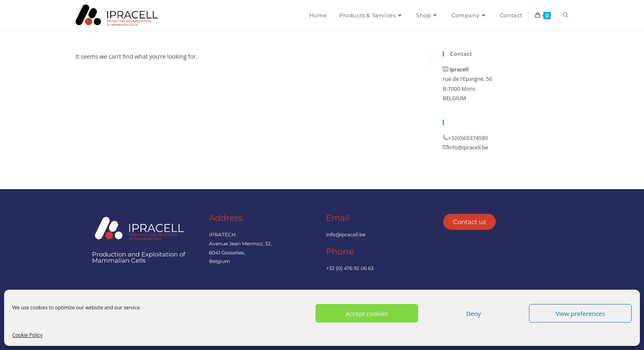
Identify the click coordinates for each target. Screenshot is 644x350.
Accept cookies (367, 313)
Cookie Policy (27, 335)
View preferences (580, 313)
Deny (474, 313)
